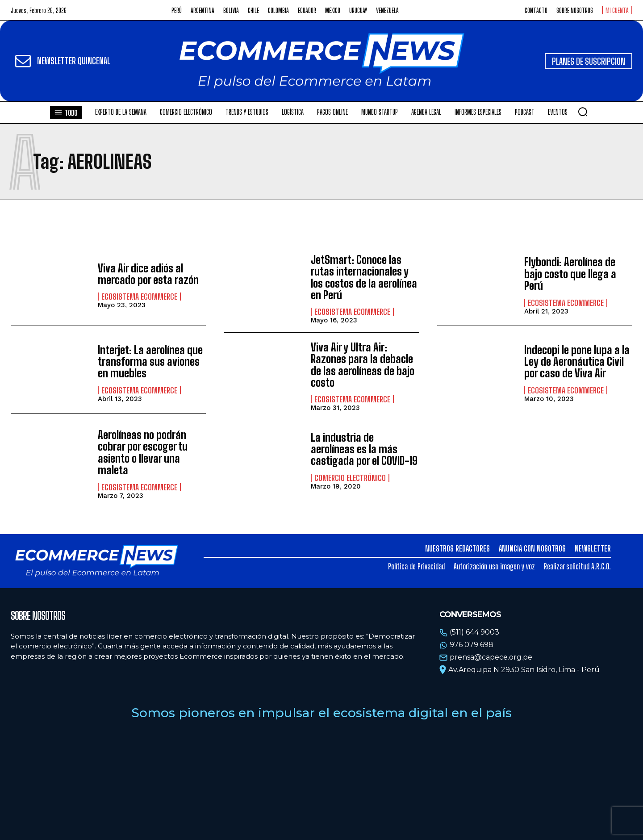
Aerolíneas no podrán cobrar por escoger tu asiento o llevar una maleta (143, 452)
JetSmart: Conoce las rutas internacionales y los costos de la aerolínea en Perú (364, 277)
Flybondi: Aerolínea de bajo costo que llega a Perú (570, 274)
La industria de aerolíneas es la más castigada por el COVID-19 (364, 449)
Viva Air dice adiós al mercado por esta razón (148, 274)
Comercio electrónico (350, 478)
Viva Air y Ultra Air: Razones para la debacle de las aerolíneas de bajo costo (363, 365)
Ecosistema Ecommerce (139, 297)
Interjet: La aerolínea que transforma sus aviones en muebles (150, 362)
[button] (583, 112)
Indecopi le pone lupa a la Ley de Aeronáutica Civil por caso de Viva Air (577, 362)
